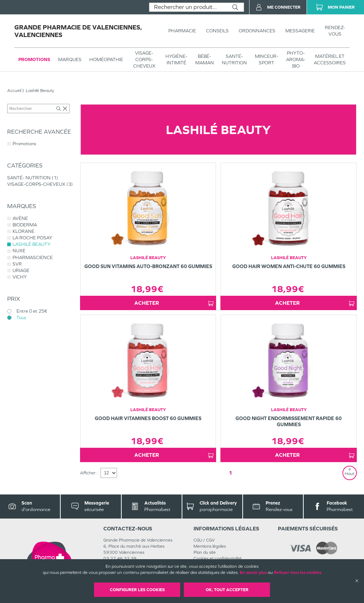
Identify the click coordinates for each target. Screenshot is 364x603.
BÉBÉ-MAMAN (205, 59)
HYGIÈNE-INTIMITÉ (176, 59)
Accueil (14, 91)
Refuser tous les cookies (298, 572)
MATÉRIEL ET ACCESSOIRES (330, 59)
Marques (70, 59)
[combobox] (188, 7)
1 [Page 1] (230, 473)
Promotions (34, 59)
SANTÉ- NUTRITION (234, 59)
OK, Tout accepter (227, 590)
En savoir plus (253, 572)
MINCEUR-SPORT (267, 59)
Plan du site (205, 552)
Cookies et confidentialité (218, 558)
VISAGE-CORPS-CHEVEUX (144, 59)
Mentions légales (210, 546)
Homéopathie (106, 59)
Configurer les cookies (137, 590)
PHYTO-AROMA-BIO (296, 59)
